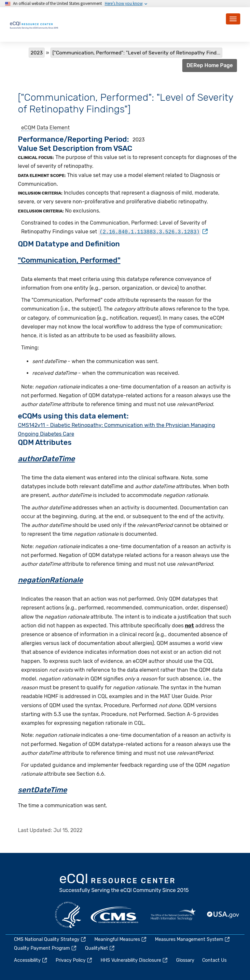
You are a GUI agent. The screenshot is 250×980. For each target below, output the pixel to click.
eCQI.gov (124, 883)
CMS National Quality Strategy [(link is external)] (50, 939)
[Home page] (34, 24)
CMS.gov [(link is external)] (115, 914)
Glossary (185, 960)
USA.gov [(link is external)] (223, 914)
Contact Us (214, 960)
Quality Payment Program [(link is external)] (46, 948)
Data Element (53, 128)
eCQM (28, 128)
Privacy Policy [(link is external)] (74, 960)
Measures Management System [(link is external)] (193, 939)
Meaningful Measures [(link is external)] (121, 939)
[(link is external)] (153, 232)
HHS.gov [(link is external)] (68, 914)
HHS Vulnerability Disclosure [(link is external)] (134, 960)
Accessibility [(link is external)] (31, 960)
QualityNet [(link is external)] (100, 948)
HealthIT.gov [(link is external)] (173, 914)
